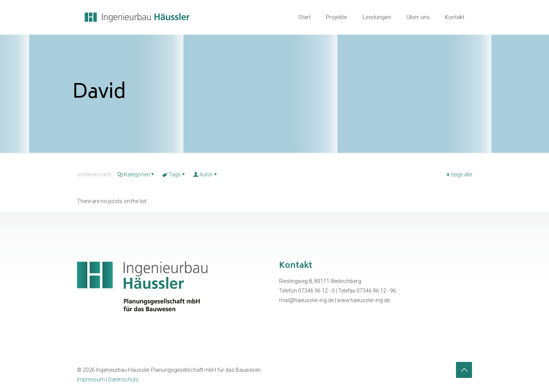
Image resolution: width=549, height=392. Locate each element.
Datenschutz (123, 379)
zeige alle (459, 174)
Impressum (91, 379)
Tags (174, 174)
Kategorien (136, 174)
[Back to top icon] (464, 370)
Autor (205, 174)
